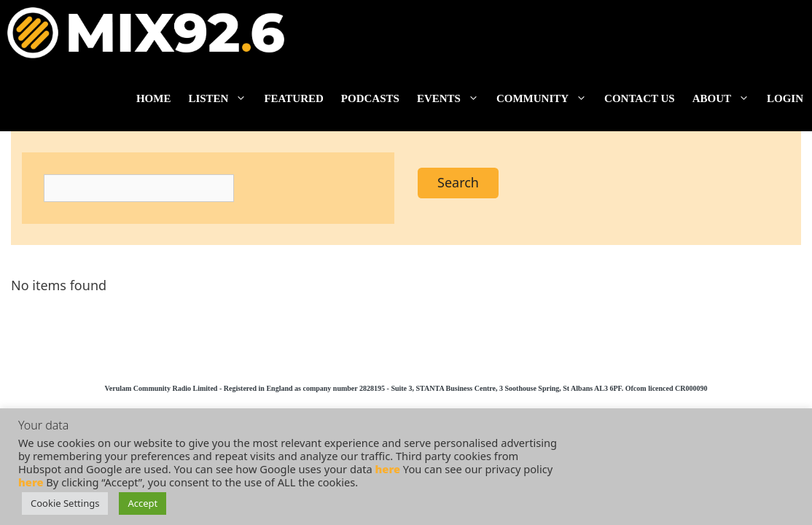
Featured (293, 98)
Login (785, 98)
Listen (222, 98)
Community (546, 98)
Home (154, 98)
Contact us (640, 98)
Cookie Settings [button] (65, 503)
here (388, 469)
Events (452, 98)
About (725, 98)
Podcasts (370, 98)
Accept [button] (143, 503)
